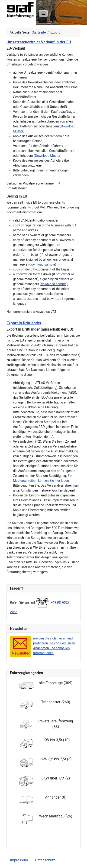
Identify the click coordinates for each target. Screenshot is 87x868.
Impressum (19, 860)
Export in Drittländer (24, 323)
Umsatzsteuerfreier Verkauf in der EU (39, 42)
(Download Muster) (48, 156)
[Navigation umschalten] (43, 14)
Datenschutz (45, 860)
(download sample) (42, 264)
